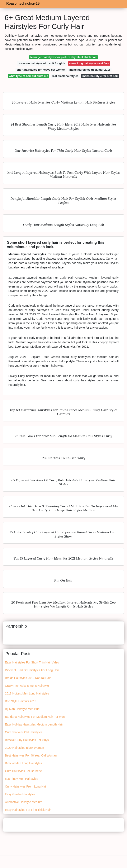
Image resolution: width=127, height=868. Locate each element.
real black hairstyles (65, 76)
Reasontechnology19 (23, 3)
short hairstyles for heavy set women (41, 70)
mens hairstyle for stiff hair (100, 76)
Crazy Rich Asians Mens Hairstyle (27, 686)
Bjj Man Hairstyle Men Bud (22, 709)
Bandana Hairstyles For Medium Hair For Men (35, 717)
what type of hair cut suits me (29, 76)
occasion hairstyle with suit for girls (41, 63)
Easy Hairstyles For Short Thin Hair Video (32, 662)
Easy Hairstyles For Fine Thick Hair (28, 810)
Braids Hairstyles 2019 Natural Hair (28, 678)
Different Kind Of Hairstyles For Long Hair (32, 670)
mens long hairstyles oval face (89, 63)
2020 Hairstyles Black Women (24, 748)
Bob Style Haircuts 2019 (21, 701)
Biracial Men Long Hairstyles (23, 763)
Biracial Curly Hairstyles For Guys (27, 740)
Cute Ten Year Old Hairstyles (24, 732)
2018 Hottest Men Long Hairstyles (27, 693)
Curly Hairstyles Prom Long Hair (26, 786)
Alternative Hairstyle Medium (24, 802)
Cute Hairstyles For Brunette (23, 771)
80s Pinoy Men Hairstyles (22, 779)
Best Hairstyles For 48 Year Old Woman (31, 755)
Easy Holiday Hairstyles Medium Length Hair (34, 724)
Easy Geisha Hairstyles (20, 794)
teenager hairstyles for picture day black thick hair (63, 57)
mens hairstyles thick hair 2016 (90, 70)
